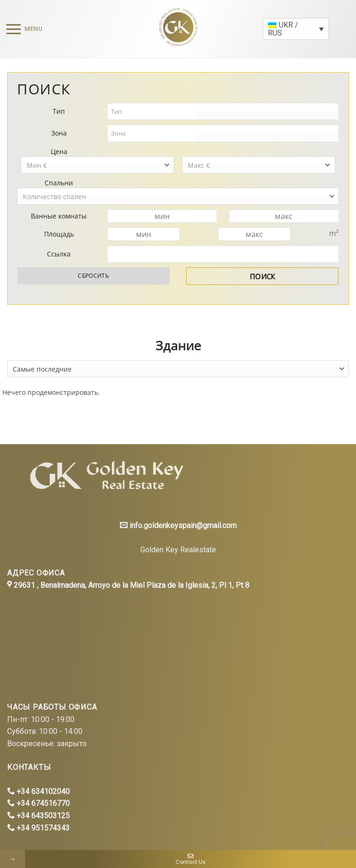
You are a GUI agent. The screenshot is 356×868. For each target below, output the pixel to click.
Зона (59, 133)
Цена (59, 151)
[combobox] (178, 369)
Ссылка (59, 254)
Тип (59, 111)
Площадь (59, 234)
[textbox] (151, 112)
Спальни (59, 183)
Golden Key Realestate (178, 550)
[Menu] (21, 29)
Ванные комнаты (59, 216)
